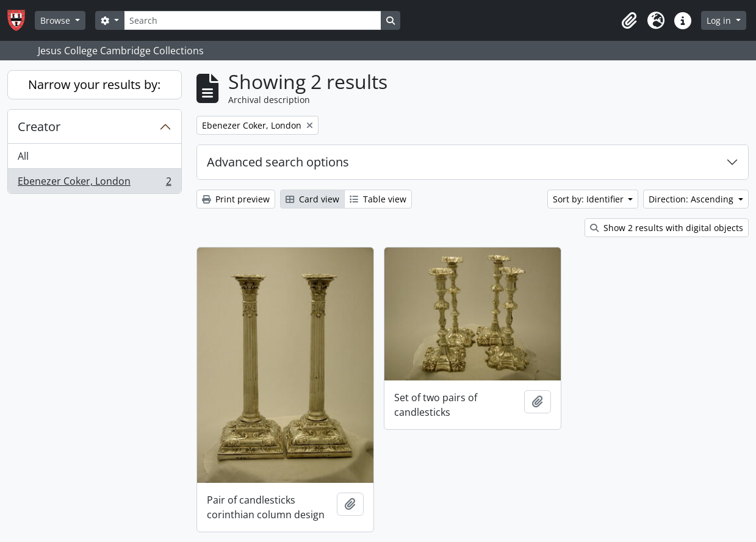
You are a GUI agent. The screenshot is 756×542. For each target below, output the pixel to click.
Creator (39, 127)
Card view (312, 199)
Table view (378, 199)
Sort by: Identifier (589, 199)
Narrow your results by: (94, 84)
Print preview (236, 199)
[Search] (253, 20)
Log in (720, 20)
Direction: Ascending (692, 199)
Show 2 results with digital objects (667, 228)
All (23, 156)
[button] (629, 21)
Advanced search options (278, 162)
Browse (56, 20)
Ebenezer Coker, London (94, 184)
